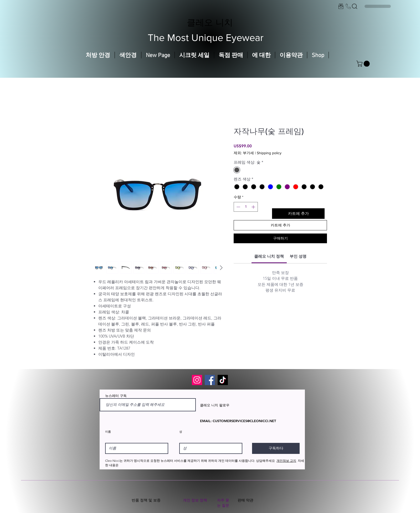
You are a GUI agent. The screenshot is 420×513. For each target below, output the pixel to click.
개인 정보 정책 (195, 500)
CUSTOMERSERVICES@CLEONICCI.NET (244, 421)
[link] (269, 256)
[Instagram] (197, 380)
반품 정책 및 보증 (146, 500)
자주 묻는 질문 (223, 503)
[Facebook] (210, 380)
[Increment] (254, 207)
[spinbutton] (246, 207)
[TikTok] (223, 380)
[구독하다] (276, 448)
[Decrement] (238, 207)
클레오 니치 (210, 22)
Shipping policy (269, 153)
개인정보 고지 (286, 461)
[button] (364, 64)
